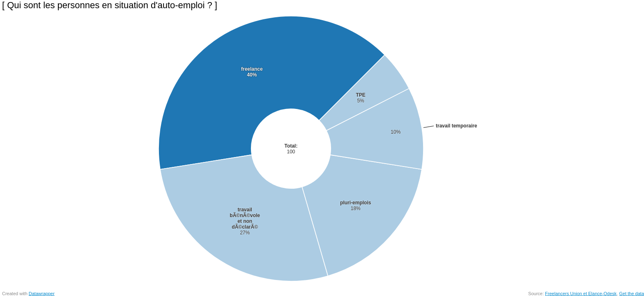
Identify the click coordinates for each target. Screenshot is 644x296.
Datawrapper (42, 294)
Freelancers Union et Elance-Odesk (581, 294)
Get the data (631, 294)
